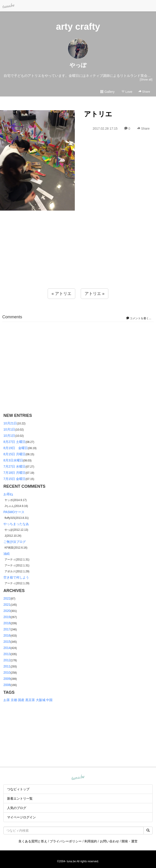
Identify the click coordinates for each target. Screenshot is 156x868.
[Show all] (146, 79)
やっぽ (78, 65)
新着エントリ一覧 (20, 798)
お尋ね (8, 494)
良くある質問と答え (33, 841)
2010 (7, 672)
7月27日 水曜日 (14, 466)
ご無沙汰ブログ (15, 542)
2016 (7, 635)
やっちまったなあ (16, 524)
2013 (7, 654)
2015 (7, 642)
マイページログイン (21, 817)
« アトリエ (61, 294)
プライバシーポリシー (66, 841)
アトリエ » (95, 294)
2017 (7, 629)
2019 (7, 617)
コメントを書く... (139, 318)
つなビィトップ (18, 789)
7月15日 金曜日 (14, 479)
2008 (7, 685)
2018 (7, 623)
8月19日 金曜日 (16, 448)
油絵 (7, 554)
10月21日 (10, 423)
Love (127, 92)
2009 (7, 679)
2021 (7, 605)
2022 (7, 598)
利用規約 (91, 841)
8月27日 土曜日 (14, 442)
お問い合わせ (109, 841)
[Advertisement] (78, 259)
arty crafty (78, 27)
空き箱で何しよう (16, 577)
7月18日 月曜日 (14, 473)
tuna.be (78, 778)
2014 (7, 648)
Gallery (107, 92)
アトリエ (98, 114)
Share (144, 92)
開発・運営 (130, 841)
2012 (7, 660)
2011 (7, 666)
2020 (7, 611)
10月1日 (9, 429)
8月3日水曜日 (13, 460)
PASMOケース (14, 512)
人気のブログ (17, 808)
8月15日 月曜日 (14, 454)
